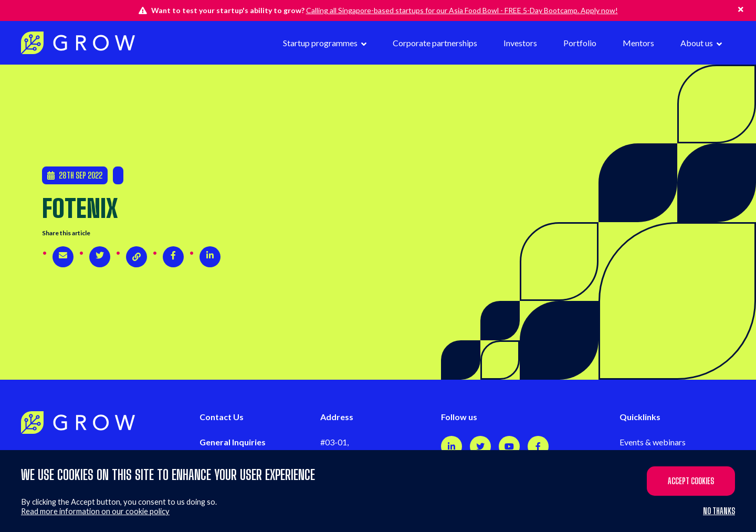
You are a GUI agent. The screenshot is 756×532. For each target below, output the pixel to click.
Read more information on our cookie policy (95, 511)
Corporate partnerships (435, 43)
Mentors (638, 43)
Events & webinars (653, 442)
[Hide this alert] (741, 9)
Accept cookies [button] (691, 481)
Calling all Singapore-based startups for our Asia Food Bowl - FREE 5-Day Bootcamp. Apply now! (462, 10)
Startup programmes (321, 43)
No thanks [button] (719, 511)
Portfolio (580, 43)
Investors (520, 43)
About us (697, 43)
